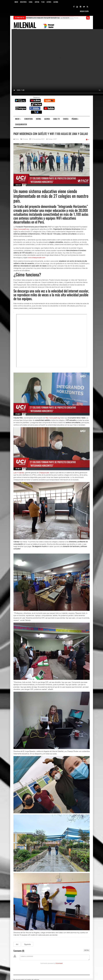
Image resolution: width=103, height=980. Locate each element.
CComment (59, 963)
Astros (49, 2)
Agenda (56, 2)
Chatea (66, 119)
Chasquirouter (21, 125)
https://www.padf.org (21, 229)
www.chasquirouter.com (37, 257)
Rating (38, 119)
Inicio (16, 2)
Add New (87, 950)
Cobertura (28, 119)
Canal (31, 2)
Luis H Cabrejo (19, 473)
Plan (43, 2)
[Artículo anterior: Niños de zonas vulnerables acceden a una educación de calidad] (17, 944)
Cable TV (56, 119)
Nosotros (23, 2)
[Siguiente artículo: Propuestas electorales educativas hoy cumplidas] (27, 944)
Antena (37, 2)
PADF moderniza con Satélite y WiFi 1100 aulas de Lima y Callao (51, 134)
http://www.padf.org (53, 418)
